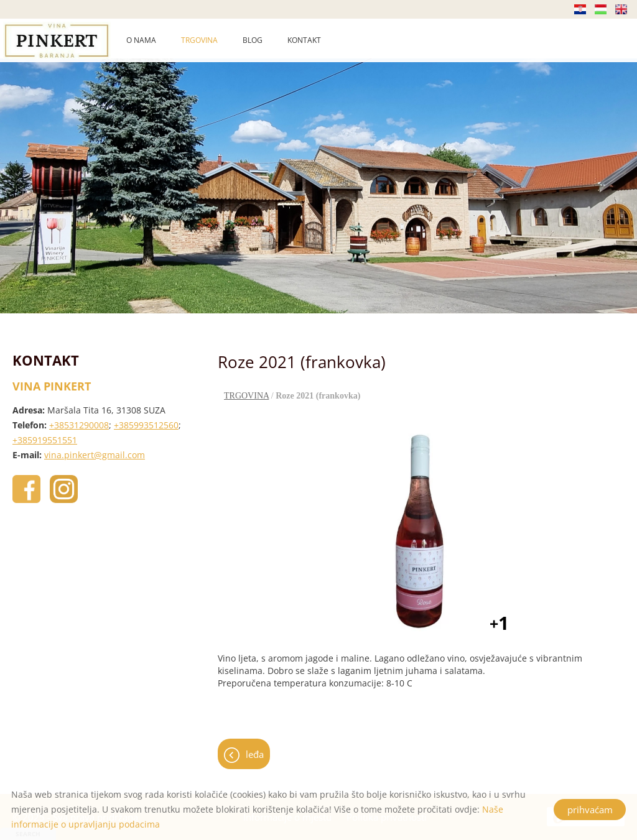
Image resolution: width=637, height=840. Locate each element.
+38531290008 (79, 425)
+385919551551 (45, 440)
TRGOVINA (199, 40)
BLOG (253, 40)
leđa (255, 754)
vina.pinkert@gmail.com (95, 455)
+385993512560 (146, 425)
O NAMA (141, 40)
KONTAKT (304, 40)
